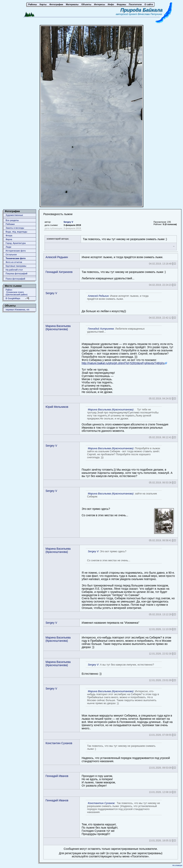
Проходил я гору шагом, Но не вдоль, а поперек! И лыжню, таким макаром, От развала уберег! (99, 781)
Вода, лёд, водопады (16, 232)
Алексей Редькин (57, 257)
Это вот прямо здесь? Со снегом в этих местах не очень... (128, 512)
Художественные (14, 215)
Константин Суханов (59, 743)
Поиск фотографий (15, 279)
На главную (177, 865)
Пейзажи (10, 224)
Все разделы (12, 220)
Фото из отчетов (14, 262)
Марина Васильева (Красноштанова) (58, 328)
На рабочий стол (14, 270)
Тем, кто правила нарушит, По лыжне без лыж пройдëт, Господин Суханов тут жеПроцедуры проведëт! (122, 818)
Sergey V (68, 222)
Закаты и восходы (15, 228)
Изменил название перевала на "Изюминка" (110, 623)
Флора (9, 236)
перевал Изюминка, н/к (17, 310)
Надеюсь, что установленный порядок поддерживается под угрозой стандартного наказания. (126, 753)
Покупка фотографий (16, 274)
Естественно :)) (122, 668)
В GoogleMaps (13, 298)
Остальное (11, 255)
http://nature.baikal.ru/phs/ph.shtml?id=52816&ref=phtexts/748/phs (123, 363)
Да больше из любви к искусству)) (122, 303)
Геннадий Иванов (57, 776)
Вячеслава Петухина (150, 14)
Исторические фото (16, 251)
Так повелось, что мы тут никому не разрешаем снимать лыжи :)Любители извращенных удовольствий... (124, 275)
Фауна (9, 239)
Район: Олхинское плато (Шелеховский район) (17, 292)
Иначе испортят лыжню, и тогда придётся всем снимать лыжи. (122, 257)
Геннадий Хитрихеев (59, 272)
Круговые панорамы (16, 266)
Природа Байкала (141, 10)
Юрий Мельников (57, 407)
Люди (8, 247)
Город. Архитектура (16, 243)
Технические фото (16, 258)
